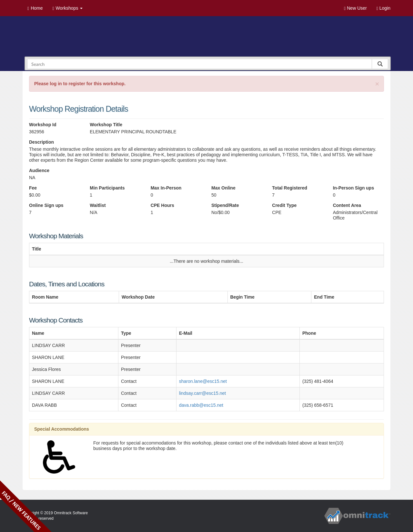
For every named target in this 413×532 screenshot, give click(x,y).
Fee (33, 188)
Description (41, 142)
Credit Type (284, 205)
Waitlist (98, 205)
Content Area (347, 205)
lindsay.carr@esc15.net (202, 393)
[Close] (377, 84)
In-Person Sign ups (354, 188)
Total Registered (290, 188)
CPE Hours (162, 205)
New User (355, 8)
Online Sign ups (46, 205)
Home (35, 8)
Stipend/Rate (225, 205)
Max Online (223, 188)
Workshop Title (106, 125)
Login (383, 8)
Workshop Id (43, 125)
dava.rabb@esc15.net (201, 405)
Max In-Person (166, 188)
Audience (39, 170)
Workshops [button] (67, 8)
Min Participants (107, 188)
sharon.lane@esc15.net (203, 381)
